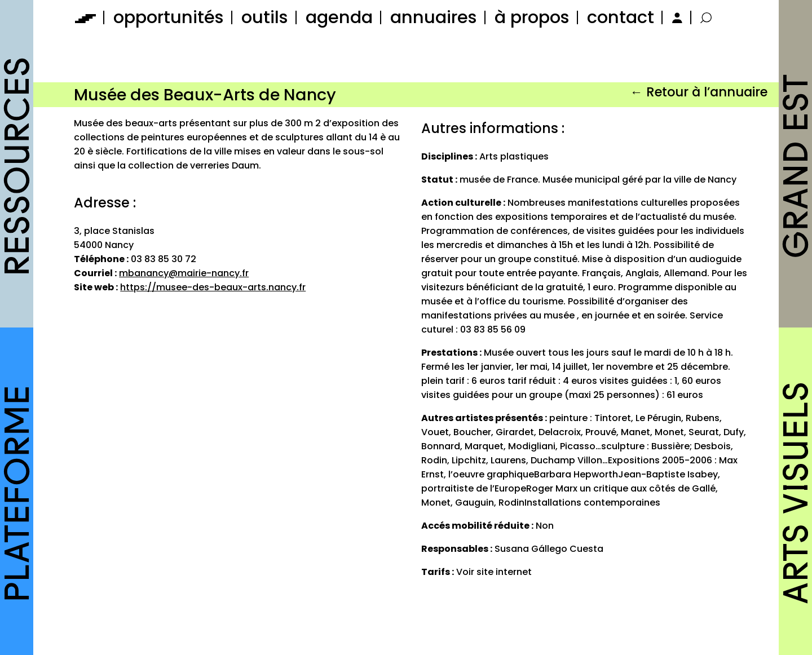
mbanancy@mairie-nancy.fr (184, 273)
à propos (532, 17)
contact (621, 17)
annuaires (434, 17)
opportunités (169, 17)
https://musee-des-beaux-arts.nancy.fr (213, 287)
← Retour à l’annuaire (698, 92)
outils (265, 17)
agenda (339, 17)
